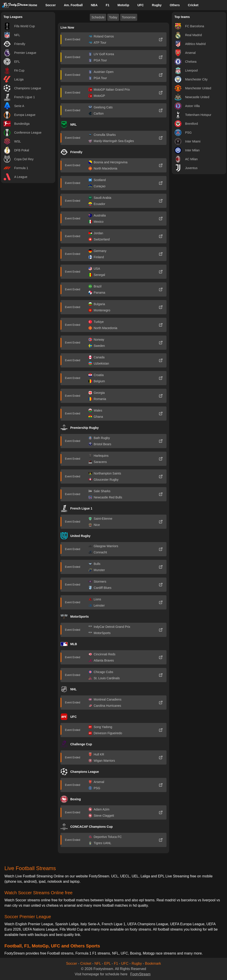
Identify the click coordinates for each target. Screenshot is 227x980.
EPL (108, 963)
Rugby (157, 5)
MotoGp (123, 5)
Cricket (193, 5)
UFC (141, 5)
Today (113, 17)
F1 (108, 5)
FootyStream (140, 974)
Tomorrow (129, 17)
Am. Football (73, 5)
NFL (98, 963)
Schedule (98, 17)
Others (175, 5)
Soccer (51, 5)
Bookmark (153, 963)
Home (33, 5)
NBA (94, 5)
